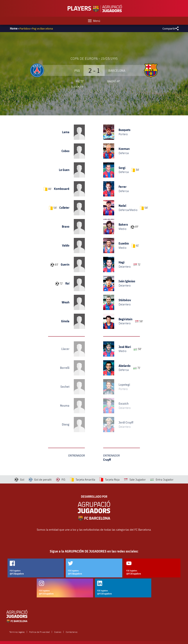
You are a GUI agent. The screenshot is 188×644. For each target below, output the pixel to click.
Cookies (58, 632)
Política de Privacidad (39, 632)
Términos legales (17, 632)
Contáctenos (72, 632)
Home (14, 28)
